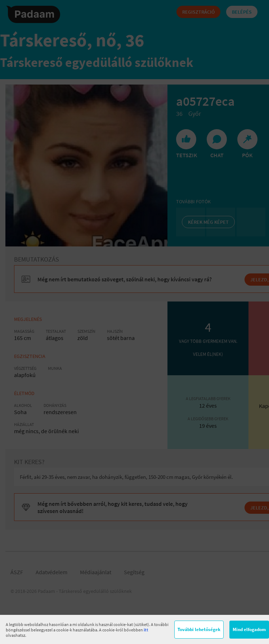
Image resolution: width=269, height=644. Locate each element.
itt (146, 630)
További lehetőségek (199, 629)
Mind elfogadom (249, 629)
